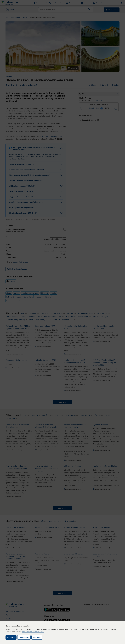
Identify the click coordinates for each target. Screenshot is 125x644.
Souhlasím (11, 637)
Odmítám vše (24, 637)
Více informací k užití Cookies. (33, 632)
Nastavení (37, 637)
